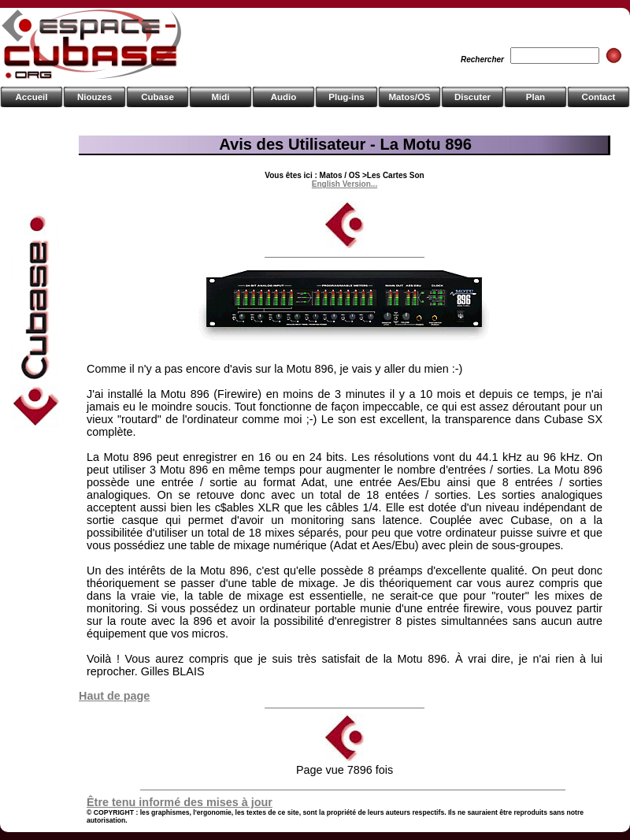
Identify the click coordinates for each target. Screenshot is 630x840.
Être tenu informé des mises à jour (180, 802)
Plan (535, 97)
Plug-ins (346, 97)
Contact (599, 97)
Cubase (157, 97)
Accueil (32, 97)
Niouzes (94, 97)
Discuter (472, 97)
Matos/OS (409, 97)
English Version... (345, 184)
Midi (220, 97)
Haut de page (114, 696)
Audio (284, 97)
